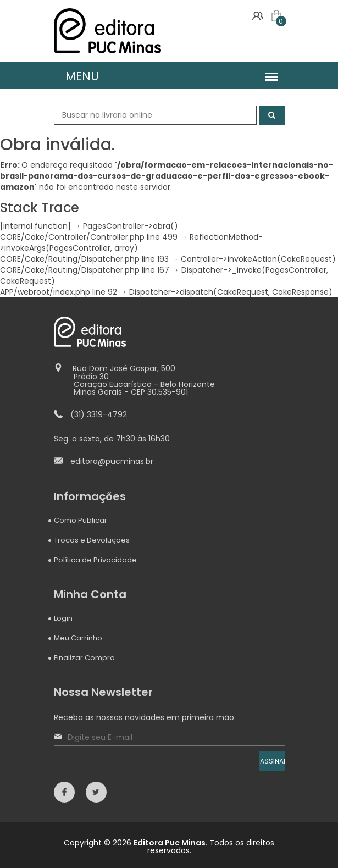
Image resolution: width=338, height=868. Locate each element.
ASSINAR (272, 761)
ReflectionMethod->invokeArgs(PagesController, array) (131, 242)
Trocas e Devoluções (92, 540)
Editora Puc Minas (170, 843)
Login (63, 618)
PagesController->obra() (131, 226)
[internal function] (35, 226)
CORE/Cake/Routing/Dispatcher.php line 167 (85, 270)
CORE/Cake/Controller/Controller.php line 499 (89, 237)
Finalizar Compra (84, 658)
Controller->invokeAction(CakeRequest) (258, 259)
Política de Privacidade (95, 560)
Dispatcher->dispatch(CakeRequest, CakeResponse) (231, 292)
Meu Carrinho (78, 638)
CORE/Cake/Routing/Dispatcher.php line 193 (84, 259)
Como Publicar (81, 520)
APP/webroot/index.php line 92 (59, 292)
